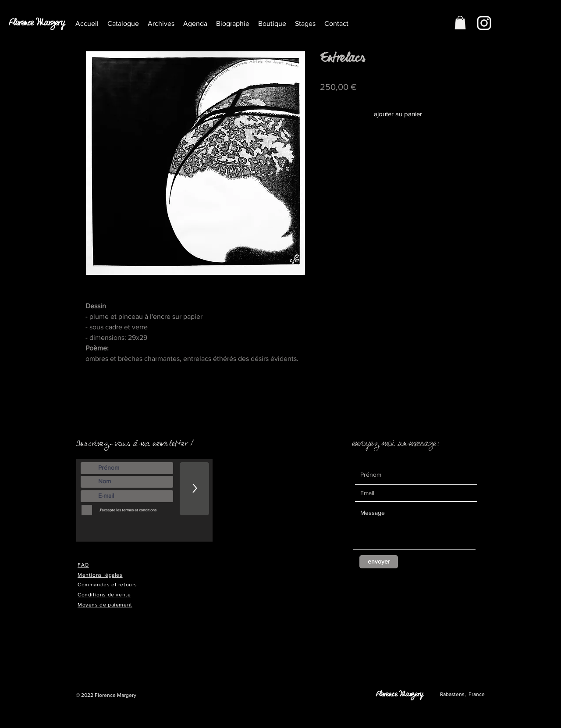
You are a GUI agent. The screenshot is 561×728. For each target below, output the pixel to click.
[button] (161, 23)
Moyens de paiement (105, 605)
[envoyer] (379, 562)
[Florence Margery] (39, 25)
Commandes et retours (107, 585)
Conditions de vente (104, 595)
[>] (194, 489)
